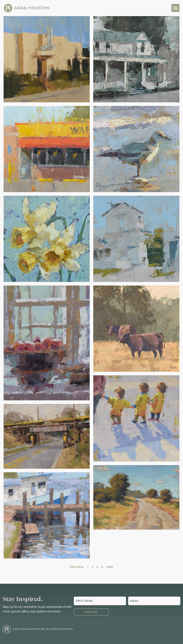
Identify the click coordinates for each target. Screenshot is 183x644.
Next (110, 567)
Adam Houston (32, 8)
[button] (175, 8)
